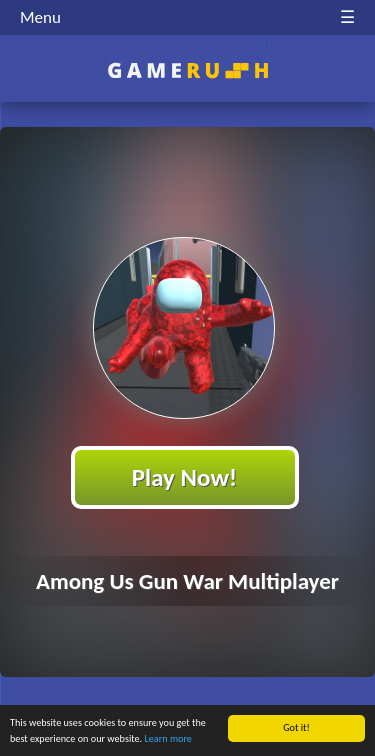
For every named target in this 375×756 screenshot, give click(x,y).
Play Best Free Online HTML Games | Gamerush (187, 70)
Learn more (168, 739)
